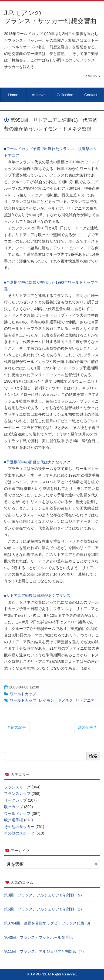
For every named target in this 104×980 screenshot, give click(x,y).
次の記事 (87, 727)
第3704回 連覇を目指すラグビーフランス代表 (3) (47, 923)
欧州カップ (14, 807)
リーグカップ (15, 800)
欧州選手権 (14, 820)
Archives (39, 95)
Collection (65, 95)
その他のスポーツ (19, 833)
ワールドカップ (23, 694)
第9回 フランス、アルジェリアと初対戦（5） (44, 895)
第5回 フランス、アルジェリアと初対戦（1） (44, 909)
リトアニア (85, 700)
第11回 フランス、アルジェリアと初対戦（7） (45, 951)
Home (13, 95)
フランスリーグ (17, 787)
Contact (91, 95)
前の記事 (17, 727)
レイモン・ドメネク (56, 700)
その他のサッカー (19, 827)
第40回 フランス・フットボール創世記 (38, 937)
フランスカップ (17, 794)
